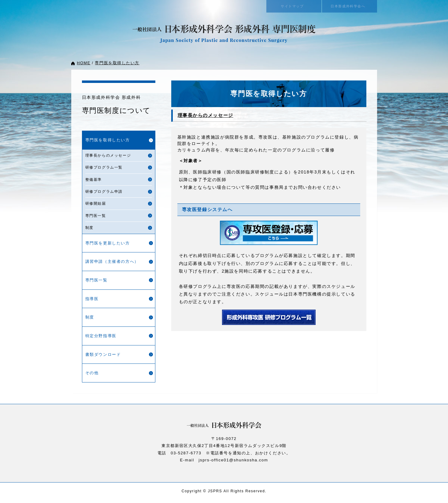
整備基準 (94, 180)
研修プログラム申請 (104, 192)
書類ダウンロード (103, 354)
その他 (92, 373)
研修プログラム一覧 (104, 167)
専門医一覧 (96, 216)
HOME (84, 63)
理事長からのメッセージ (108, 155)
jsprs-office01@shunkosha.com (233, 460)
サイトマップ (294, 6)
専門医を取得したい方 (116, 63)
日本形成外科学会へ (349, 6)
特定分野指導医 (101, 336)
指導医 (92, 299)
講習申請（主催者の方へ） (112, 261)
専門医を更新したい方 (108, 243)
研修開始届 (96, 203)
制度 (89, 228)
